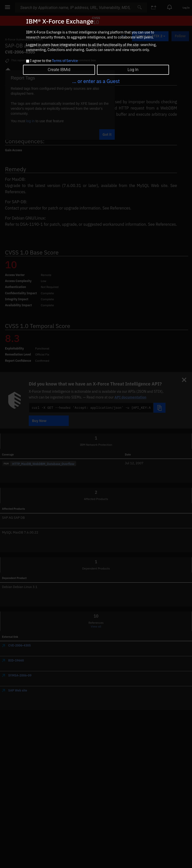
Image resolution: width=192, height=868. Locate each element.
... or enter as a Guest (96, 81)
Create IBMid (59, 70)
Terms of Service (65, 61)
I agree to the (54, 61)
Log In (133, 70)
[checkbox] (28, 61)
